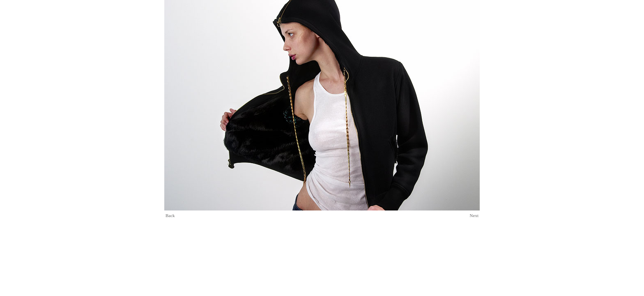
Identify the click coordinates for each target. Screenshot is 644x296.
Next (474, 215)
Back (170, 215)
